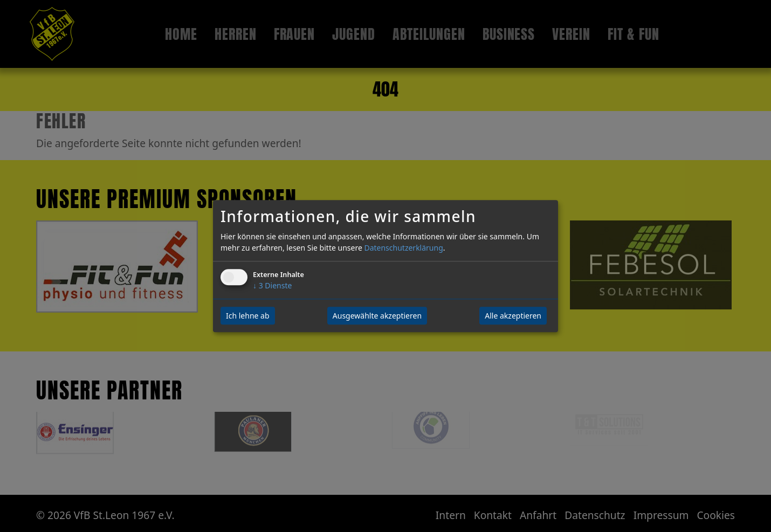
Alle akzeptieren (513, 316)
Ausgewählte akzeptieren (377, 316)
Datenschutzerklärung (403, 248)
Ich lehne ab (248, 316)
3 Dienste (272, 285)
